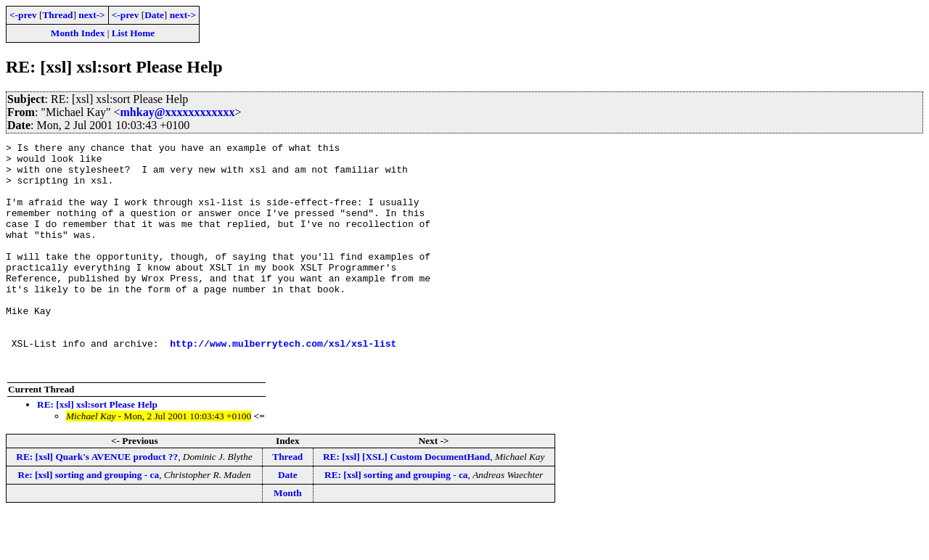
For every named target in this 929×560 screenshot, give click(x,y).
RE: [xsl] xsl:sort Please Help (97, 450)
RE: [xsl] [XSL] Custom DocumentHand (406, 502)
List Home (134, 33)
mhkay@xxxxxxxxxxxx (178, 112)
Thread (57, 15)
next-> (91, 15)
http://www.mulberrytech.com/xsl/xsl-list (283, 384)
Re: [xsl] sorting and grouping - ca (89, 520)
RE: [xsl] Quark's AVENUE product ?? (97, 502)
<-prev (23, 15)
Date (154, 15)
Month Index (78, 33)
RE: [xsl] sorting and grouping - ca (396, 520)
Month (288, 539)
